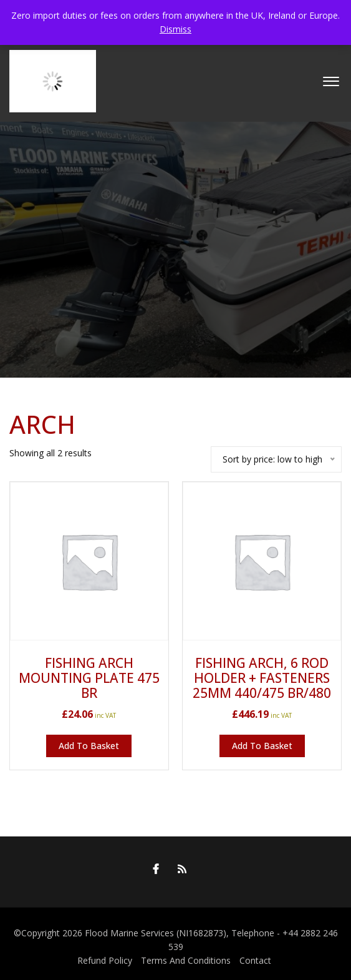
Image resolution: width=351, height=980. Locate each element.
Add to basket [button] (89, 746)
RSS (179, 869)
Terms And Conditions (186, 960)
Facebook (153, 869)
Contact (255, 960)
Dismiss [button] (175, 29)
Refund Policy (105, 960)
